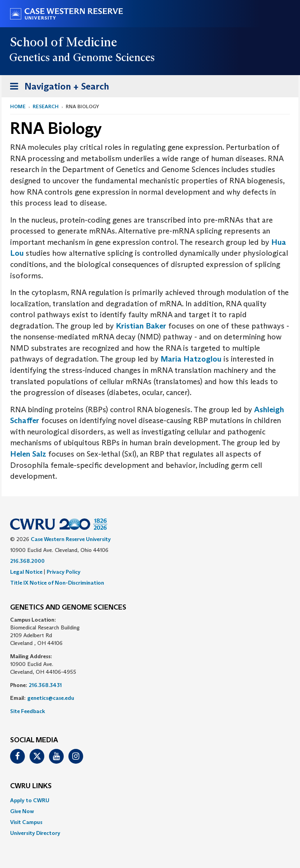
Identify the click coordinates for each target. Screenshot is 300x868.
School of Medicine (64, 42)
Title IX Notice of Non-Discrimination (57, 583)
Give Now (22, 811)
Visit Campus (26, 822)
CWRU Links (31, 786)
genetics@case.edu (51, 698)
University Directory (35, 833)
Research (46, 106)
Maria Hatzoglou (191, 359)
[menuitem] (150, 800)
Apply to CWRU (30, 800)
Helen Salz (28, 454)
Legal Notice (26, 572)
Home (18, 106)
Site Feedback (28, 711)
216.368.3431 (45, 685)
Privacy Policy (64, 572)
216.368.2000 (27, 561)
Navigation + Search (57, 88)
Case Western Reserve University (71, 539)
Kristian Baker (142, 326)
